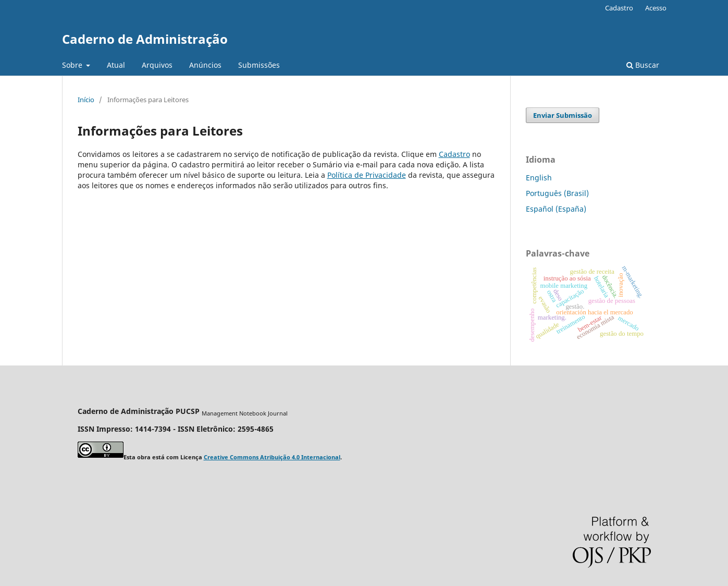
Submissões (259, 65)
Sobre (73, 65)
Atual (116, 65)
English (539, 178)
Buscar (643, 65)
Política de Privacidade (367, 175)
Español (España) (556, 209)
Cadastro (619, 8)
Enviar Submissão (563, 115)
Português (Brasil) (557, 193)
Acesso (656, 8)
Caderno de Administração (145, 39)
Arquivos (157, 65)
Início (86, 100)
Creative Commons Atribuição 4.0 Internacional (272, 457)
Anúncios (205, 65)
